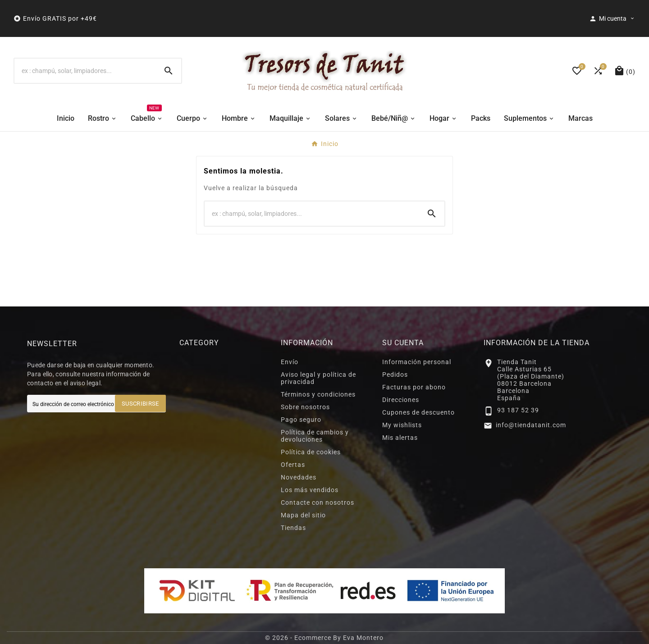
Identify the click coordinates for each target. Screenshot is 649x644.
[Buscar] (85, 71)
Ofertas (293, 465)
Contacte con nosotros (318, 502)
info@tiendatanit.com (531, 425)
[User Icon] (612, 18)
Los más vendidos (310, 490)
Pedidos (395, 375)
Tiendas (293, 528)
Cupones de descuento (418, 412)
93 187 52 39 (518, 410)
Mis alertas (400, 438)
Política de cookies (311, 452)
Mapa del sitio (303, 515)
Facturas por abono (414, 387)
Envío (290, 362)
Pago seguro (301, 420)
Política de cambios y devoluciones (315, 436)
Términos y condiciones (318, 394)
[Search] (169, 71)
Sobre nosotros (305, 407)
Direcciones (401, 400)
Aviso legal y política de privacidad (318, 378)
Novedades (299, 477)
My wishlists (402, 425)
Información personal (417, 362)
